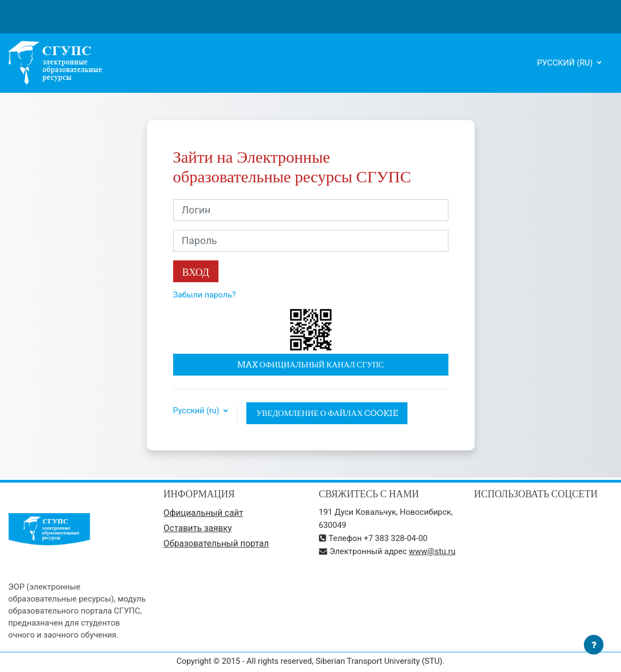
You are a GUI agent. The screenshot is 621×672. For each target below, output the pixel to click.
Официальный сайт (203, 513)
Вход (196, 272)
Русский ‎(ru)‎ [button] (197, 411)
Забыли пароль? (205, 295)
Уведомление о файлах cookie (327, 413)
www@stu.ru (432, 551)
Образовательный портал (216, 543)
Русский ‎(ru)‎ (566, 63)
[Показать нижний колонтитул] (594, 645)
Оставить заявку (197, 528)
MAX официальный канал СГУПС (310, 364)
